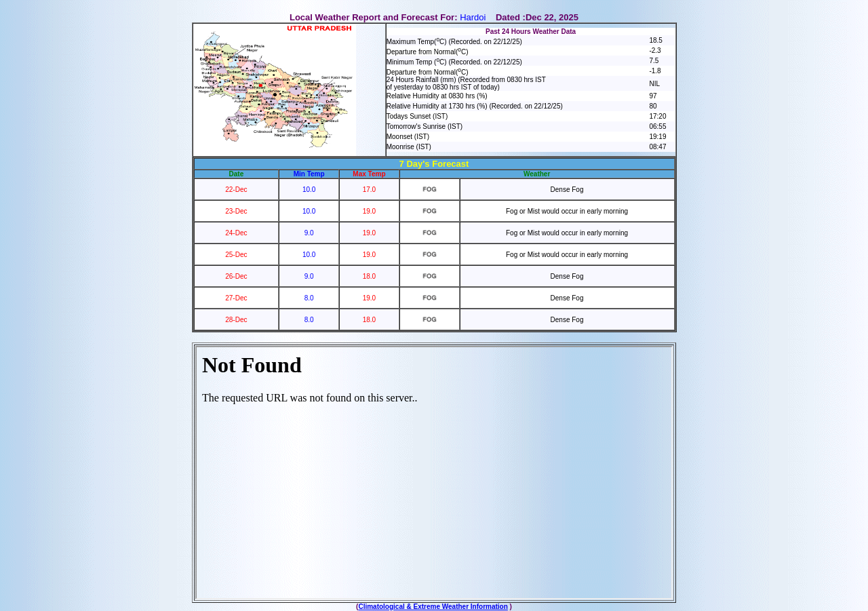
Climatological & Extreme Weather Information (433, 607)
